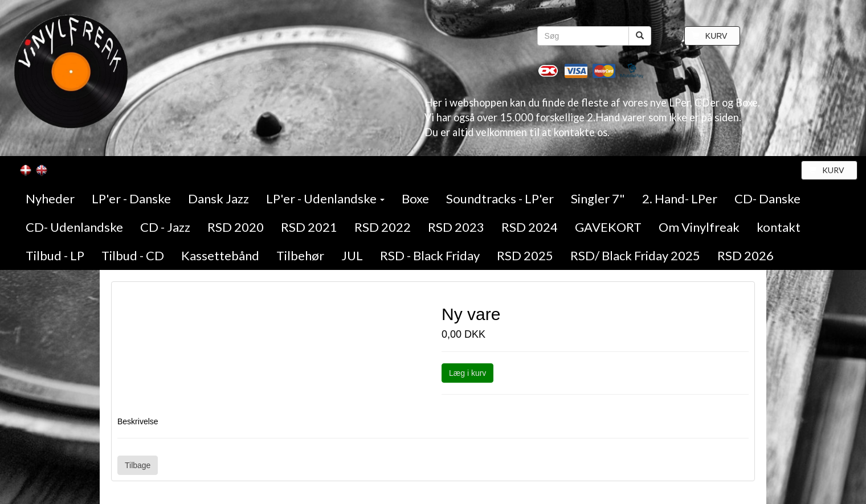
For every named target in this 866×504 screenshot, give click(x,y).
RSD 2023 (456, 227)
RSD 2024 (530, 227)
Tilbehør (300, 255)
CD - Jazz (165, 227)
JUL (352, 255)
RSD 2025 (525, 255)
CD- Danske (767, 198)
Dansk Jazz (218, 198)
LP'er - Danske (131, 198)
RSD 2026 (746, 255)
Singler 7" (598, 198)
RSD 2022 (383, 227)
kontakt (779, 227)
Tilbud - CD (133, 255)
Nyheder (50, 198)
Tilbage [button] (138, 465)
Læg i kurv (467, 373)
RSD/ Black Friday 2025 (635, 255)
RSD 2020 (236, 227)
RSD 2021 (309, 227)
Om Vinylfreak (699, 227)
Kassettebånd (220, 255)
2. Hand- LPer (680, 198)
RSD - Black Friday (430, 255)
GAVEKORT (608, 227)
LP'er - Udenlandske (325, 198)
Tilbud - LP (55, 255)
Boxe (415, 198)
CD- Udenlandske (74, 227)
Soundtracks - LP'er (500, 198)
